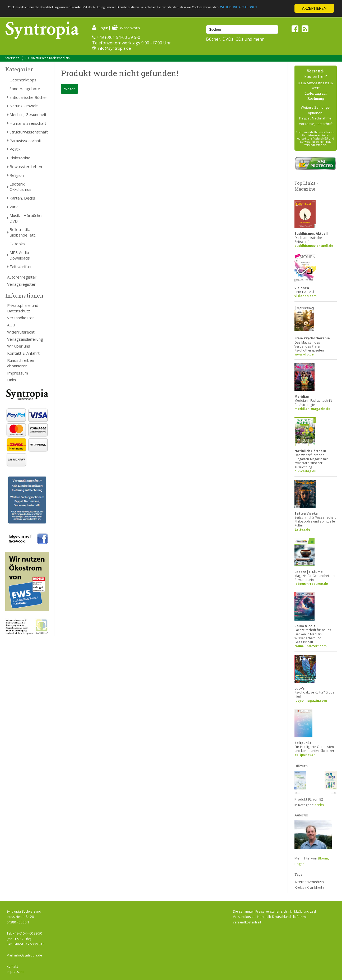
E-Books (17, 244)
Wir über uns (19, 346)
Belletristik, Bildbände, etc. (23, 232)
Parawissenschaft (26, 141)
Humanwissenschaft (28, 123)
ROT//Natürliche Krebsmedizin (47, 58)
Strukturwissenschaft (29, 132)
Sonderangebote (25, 89)
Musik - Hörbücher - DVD (28, 218)
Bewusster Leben (26, 167)
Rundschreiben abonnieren (21, 363)
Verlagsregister (21, 284)
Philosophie (20, 158)
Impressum (18, 373)
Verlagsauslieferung (25, 339)
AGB (11, 325)
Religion (17, 175)
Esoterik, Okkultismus (20, 187)
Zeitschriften (21, 266)
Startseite (12, 58)
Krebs (319, 805)
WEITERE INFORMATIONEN (32, 13)
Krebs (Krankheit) (309, 887)
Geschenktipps (23, 80)
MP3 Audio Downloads (20, 255)
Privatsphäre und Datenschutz (23, 308)
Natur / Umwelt (24, 106)
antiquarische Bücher (28, 97)
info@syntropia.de (114, 48)
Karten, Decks (22, 198)
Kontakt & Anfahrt (23, 353)
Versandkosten (21, 318)
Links (12, 380)
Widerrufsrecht (21, 332)
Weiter (69, 89)
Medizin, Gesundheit (28, 114)
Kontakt (12, 966)
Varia (14, 207)
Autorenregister (22, 277)
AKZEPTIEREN (314, 8)
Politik (15, 149)
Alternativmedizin (309, 882)
